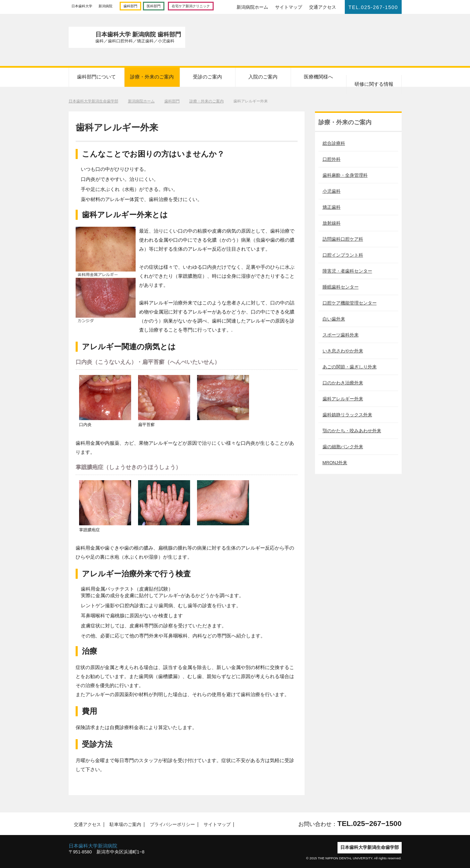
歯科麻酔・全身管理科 (345, 175)
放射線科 (332, 223)
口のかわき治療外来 (343, 383)
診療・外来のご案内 (152, 77)
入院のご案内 (263, 77)
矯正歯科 (332, 207)
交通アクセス (323, 7)
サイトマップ (289, 7)
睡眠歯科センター (341, 287)
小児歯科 (332, 191)
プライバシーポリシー (171, 825)
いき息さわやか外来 (343, 351)
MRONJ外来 (335, 463)
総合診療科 (334, 143)
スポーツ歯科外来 (341, 335)
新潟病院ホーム (252, 7)
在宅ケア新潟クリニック (191, 6)
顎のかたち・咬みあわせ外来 (352, 431)
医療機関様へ (318, 77)
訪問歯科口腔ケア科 (343, 239)
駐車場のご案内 (123, 825)
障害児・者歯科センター (347, 271)
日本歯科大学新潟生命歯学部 (93, 101)
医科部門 (154, 6)
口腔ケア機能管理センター (350, 303)
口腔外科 (332, 159)
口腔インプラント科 (343, 255)
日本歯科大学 (82, 6)
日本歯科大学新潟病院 (93, 846)
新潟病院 (105, 6)
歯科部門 (130, 6)
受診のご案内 (207, 77)
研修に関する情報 (374, 84)
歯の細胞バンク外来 (343, 447)
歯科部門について (96, 77)
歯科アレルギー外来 (343, 399)
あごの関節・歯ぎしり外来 (350, 367)
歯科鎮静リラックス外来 (347, 415)
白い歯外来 (334, 319)
